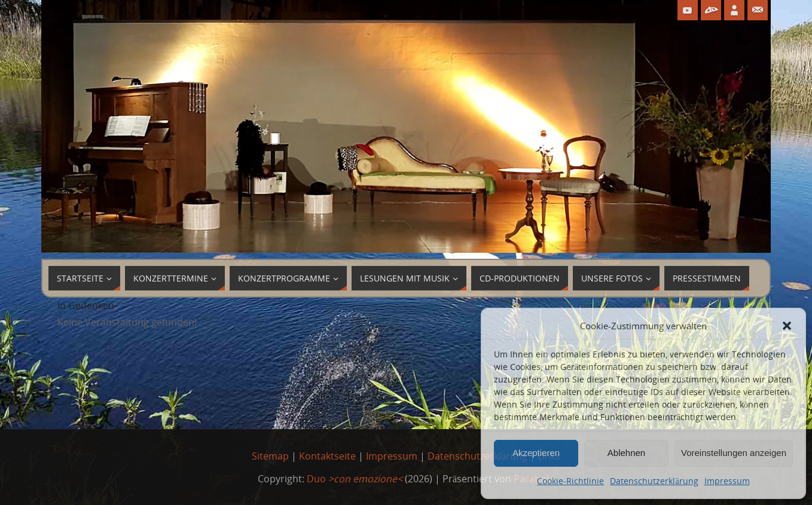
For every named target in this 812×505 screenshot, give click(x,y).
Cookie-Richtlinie (570, 481)
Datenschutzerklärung (654, 481)
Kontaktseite (327, 456)
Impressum (727, 481)
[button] (787, 326)
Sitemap (270, 456)
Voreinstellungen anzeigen (734, 453)
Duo (355, 479)
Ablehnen (626, 453)
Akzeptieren (536, 453)
